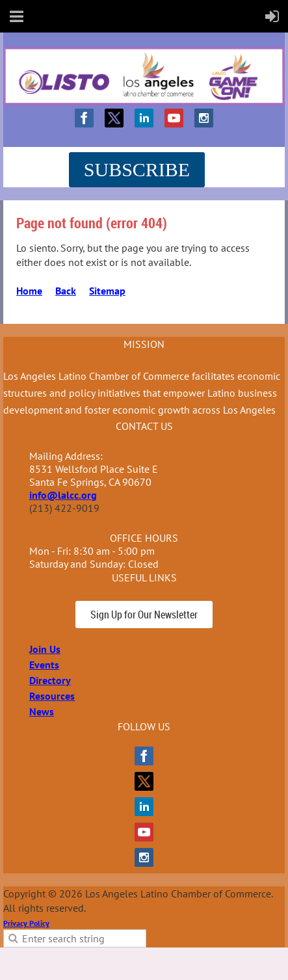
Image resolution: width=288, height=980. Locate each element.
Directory (50, 680)
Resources (52, 696)
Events (44, 665)
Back (66, 291)
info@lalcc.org (63, 495)
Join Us (45, 649)
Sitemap (107, 291)
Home (29, 291)
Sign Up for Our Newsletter (144, 615)
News (42, 711)
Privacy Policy (26, 923)
